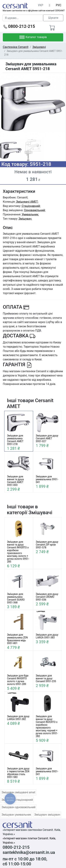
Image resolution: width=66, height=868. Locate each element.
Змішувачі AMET (27, 202)
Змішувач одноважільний (19, 807)
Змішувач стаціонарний (17, 800)
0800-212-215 (19, 26)
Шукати (53, 18)
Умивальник (30, 214)
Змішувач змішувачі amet (18, 792)
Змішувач (25, 219)
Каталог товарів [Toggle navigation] (33, 37)
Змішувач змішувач (47, 815)
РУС (58, 5)
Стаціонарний (31, 206)
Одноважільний (34, 210)
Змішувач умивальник (16, 815)
